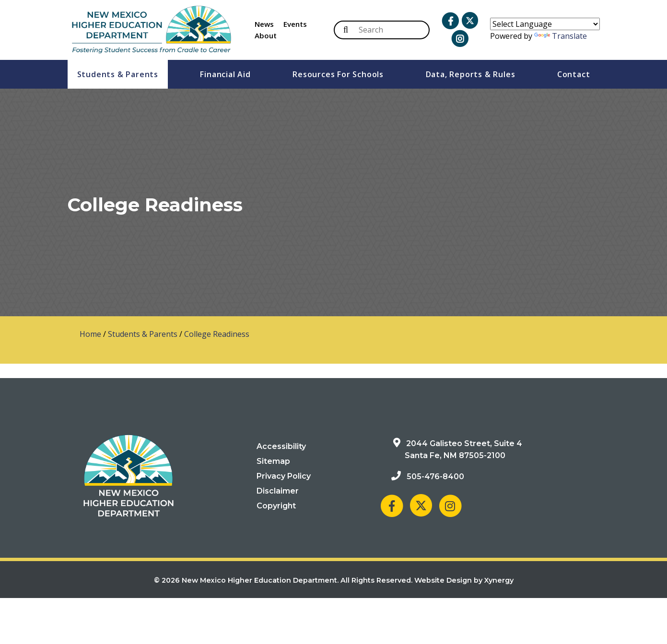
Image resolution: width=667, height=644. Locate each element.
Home (90, 334)
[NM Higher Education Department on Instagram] (450, 505)
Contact (574, 74)
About (266, 35)
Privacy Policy (284, 476)
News (264, 24)
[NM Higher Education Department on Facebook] (392, 505)
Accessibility (281, 446)
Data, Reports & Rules (471, 74)
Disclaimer (278, 491)
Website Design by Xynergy (464, 580)
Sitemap (273, 461)
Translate (561, 36)
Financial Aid (225, 74)
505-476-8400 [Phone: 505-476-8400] (435, 477)
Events (295, 24)
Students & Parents (118, 74)
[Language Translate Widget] (545, 24)
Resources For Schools (338, 74)
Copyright (276, 506)
